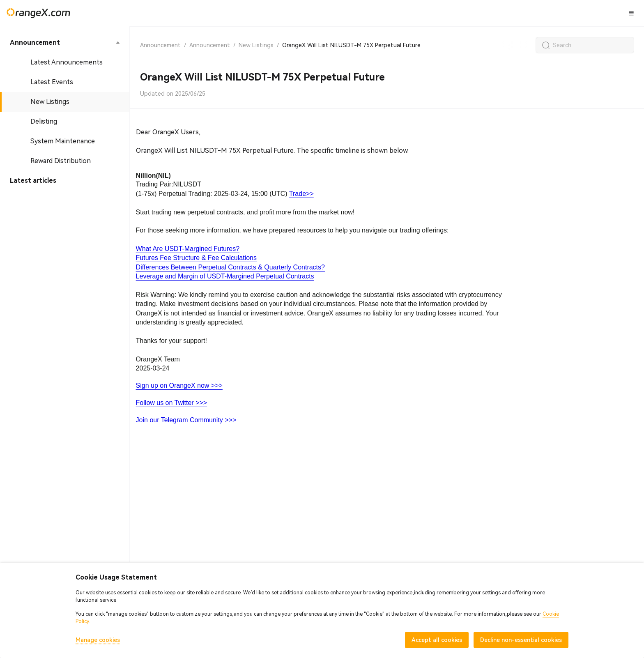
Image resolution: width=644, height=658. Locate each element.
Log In (543, 13)
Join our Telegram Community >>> (186, 420)
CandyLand (335, 13)
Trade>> (301, 194)
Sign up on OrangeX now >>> (179, 385)
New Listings (256, 45)
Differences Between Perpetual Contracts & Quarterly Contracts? (230, 267)
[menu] (65, 112)
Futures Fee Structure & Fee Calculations (196, 258)
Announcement (160, 45)
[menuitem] (65, 43)
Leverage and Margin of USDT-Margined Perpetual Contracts (225, 276)
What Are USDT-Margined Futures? (188, 249)
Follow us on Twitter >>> (172, 403)
